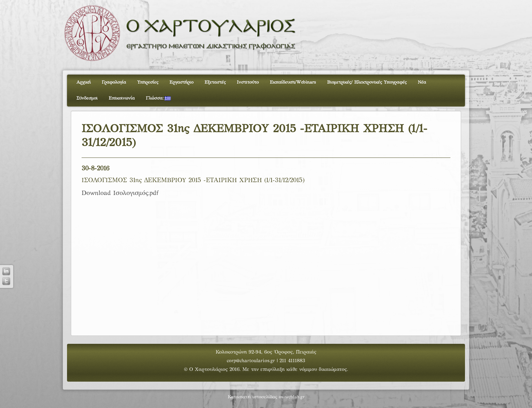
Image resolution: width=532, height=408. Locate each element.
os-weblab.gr (292, 397)
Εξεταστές (215, 83)
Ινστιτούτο (248, 83)
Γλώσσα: (158, 99)
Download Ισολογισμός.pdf (120, 193)
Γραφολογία (114, 83)
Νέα (422, 83)
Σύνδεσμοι (87, 99)
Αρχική (84, 83)
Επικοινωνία (122, 99)
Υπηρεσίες (148, 83)
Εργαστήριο (181, 83)
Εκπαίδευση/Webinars (293, 83)
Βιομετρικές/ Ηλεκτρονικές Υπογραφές (367, 83)
